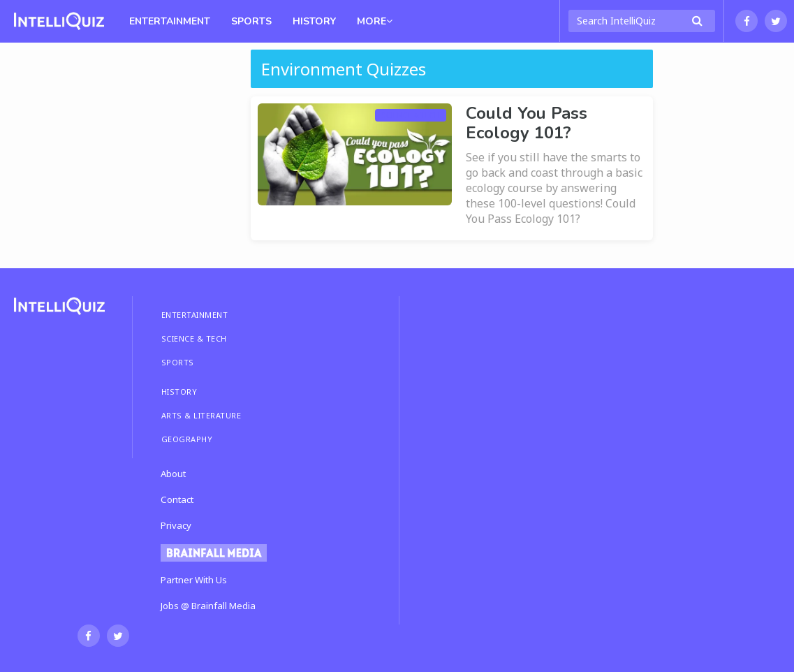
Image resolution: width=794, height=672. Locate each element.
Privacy (176, 525)
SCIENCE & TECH (194, 338)
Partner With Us (194, 580)
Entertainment (170, 21)
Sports (251, 21)
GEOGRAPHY (187, 439)
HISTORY (179, 392)
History (314, 21)
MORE (375, 21)
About (173, 474)
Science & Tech (411, 115)
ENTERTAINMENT (195, 315)
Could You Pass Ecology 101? (527, 123)
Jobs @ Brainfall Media (208, 606)
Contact (177, 499)
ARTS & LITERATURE (201, 415)
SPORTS (178, 362)
